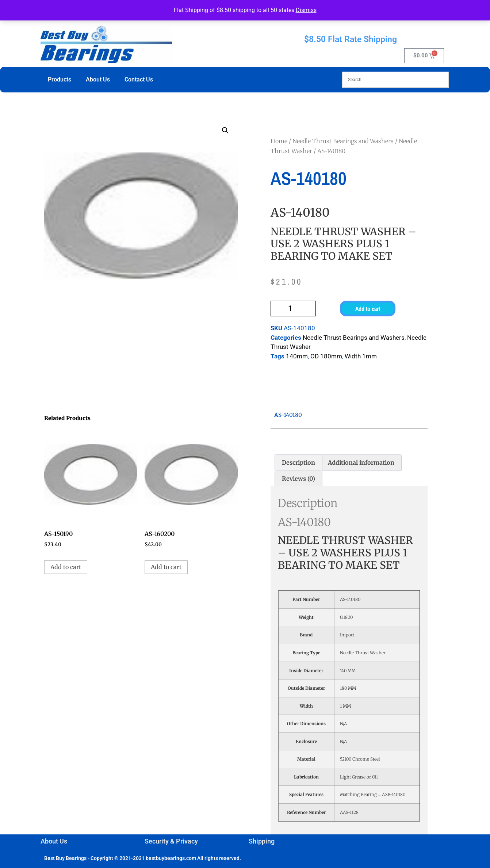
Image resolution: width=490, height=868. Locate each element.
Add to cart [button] (66, 567)
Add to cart (368, 309)
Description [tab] (298, 462)
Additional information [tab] (361, 462)
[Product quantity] (293, 309)
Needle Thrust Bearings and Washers (343, 141)
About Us (98, 79)
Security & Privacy (171, 841)
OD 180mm (326, 356)
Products (60, 79)
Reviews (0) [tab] (298, 479)
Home (279, 141)
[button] (225, 130)
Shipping (262, 841)
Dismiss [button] (306, 10)
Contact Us (139, 79)
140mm (297, 356)
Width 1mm (361, 356)
